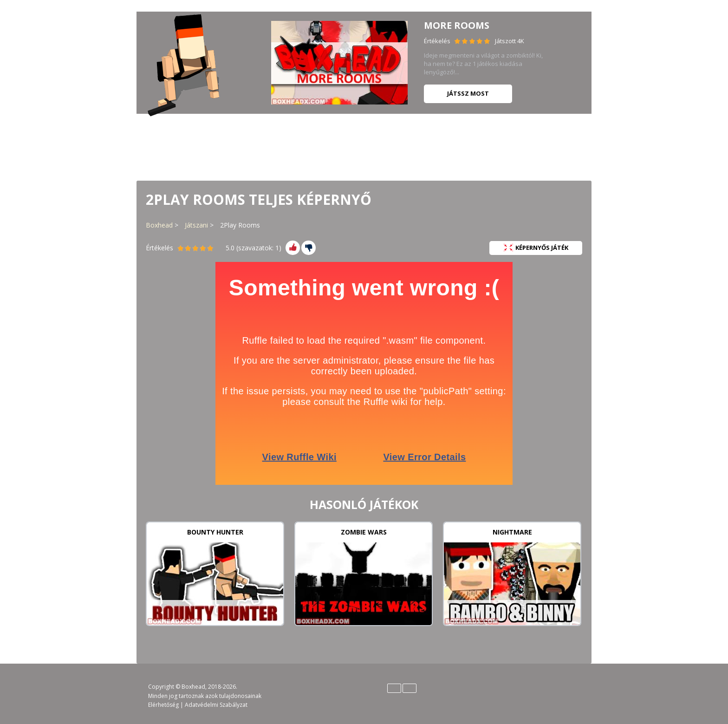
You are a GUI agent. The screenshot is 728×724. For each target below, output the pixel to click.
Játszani (196, 225)
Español (409, 688)
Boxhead (159, 225)
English (394, 688)
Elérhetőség (163, 705)
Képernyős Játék (536, 248)
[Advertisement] (364, 146)
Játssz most (468, 93)
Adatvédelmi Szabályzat (216, 705)
